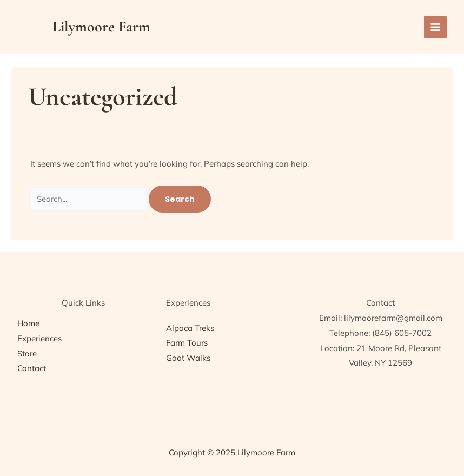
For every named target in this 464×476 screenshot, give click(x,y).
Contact (32, 368)
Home (28, 323)
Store (27, 353)
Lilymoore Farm (101, 27)
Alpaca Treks (190, 328)
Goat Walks (188, 358)
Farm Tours (187, 343)
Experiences (39, 338)
